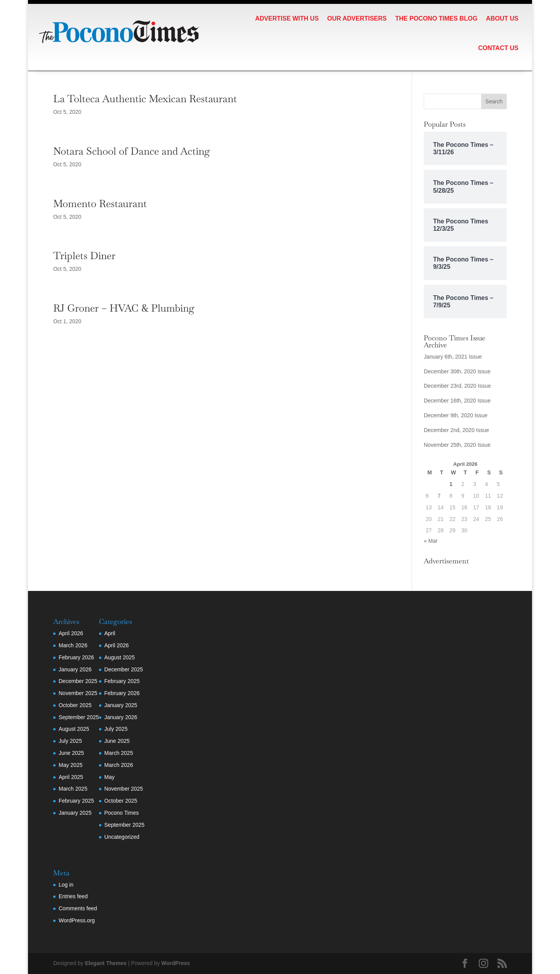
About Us (502, 18)
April (110, 633)
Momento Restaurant (100, 204)
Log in (66, 885)
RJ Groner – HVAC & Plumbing (124, 308)
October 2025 (75, 705)
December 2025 (78, 681)
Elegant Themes (106, 963)
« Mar (431, 541)
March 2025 (73, 789)
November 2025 (78, 693)
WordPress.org (77, 920)
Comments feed (78, 908)
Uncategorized (122, 837)
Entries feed (73, 896)
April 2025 (71, 777)
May (110, 777)
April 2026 (71, 633)
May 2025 (70, 765)
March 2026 (73, 645)
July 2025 (70, 741)
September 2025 (79, 717)
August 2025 (74, 729)
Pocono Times (122, 813)
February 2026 (76, 657)
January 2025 (75, 813)
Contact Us (498, 48)
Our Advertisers (357, 18)
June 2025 (71, 753)
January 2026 (75, 669)
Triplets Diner (84, 256)
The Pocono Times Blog (437, 18)
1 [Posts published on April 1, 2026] (451, 484)
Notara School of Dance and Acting (131, 151)
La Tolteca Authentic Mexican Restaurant (145, 99)
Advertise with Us (287, 18)
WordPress (176, 963)
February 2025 (76, 801)
